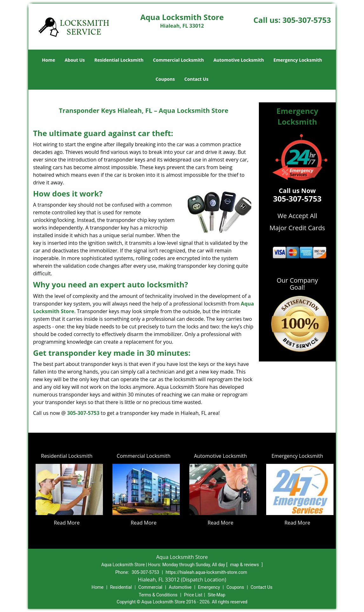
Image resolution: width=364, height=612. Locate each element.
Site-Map (216, 595)
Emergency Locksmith (298, 60)
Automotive (180, 587)
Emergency (209, 587)
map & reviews (245, 565)
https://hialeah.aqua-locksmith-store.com (206, 572)
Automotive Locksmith (239, 60)
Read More (67, 523)
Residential (121, 587)
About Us (75, 60)
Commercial (150, 587)
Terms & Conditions (158, 595)
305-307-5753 (307, 20)
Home (48, 60)
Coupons (165, 79)
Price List (193, 595)
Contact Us (196, 79)
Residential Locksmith (119, 60)
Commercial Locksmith (179, 60)
